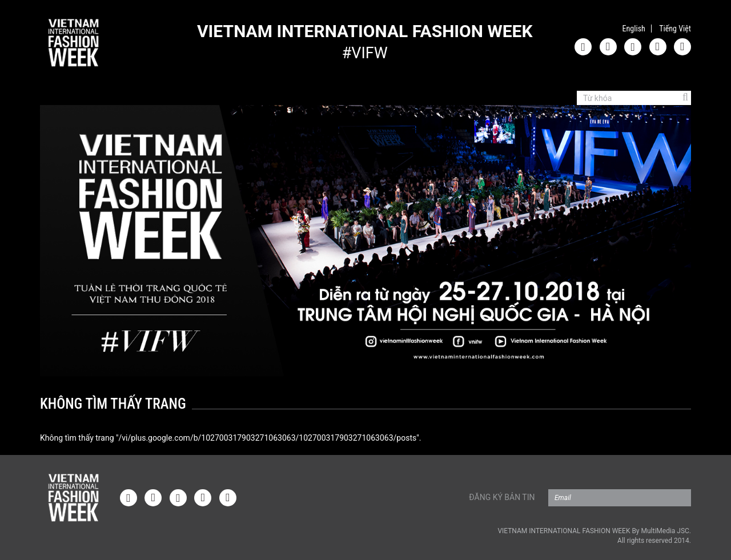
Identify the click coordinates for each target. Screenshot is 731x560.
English (634, 29)
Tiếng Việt (675, 29)
